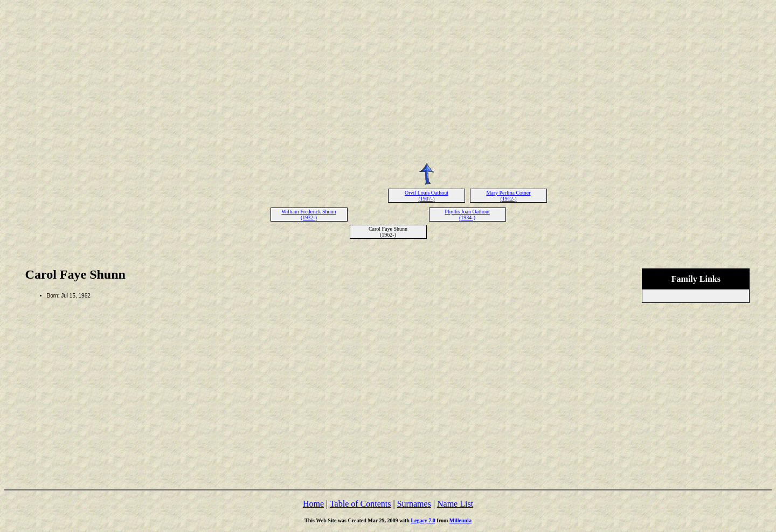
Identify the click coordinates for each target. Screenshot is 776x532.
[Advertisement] (388, 80)
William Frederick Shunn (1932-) (309, 215)
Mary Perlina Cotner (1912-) (508, 196)
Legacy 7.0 (423, 520)
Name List (455, 504)
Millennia (460, 520)
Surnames (414, 504)
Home (313, 504)
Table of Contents (361, 504)
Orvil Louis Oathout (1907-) (427, 196)
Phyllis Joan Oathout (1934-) (467, 215)
